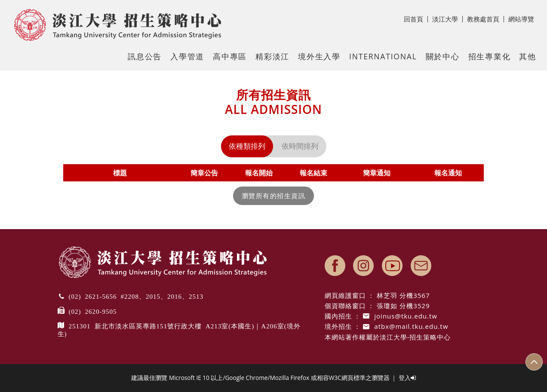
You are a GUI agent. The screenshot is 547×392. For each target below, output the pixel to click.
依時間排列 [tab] (300, 146)
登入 (407, 378)
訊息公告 (145, 56)
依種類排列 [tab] (247, 146)
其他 (528, 56)
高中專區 (230, 56)
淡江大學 (447, 19)
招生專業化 (490, 56)
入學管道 (187, 56)
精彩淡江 (272, 56)
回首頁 (416, 19)
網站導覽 (521, 19)
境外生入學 (319, 56)
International (383, 56)
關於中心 (443, 56)
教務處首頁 (486, 19)
